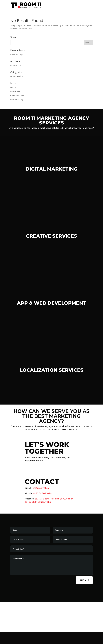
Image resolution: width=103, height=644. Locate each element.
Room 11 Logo (17, 54)
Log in (13, 87)
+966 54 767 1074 (42, 493)
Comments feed (17, 96)
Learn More (52, 330)
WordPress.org (17, 100)
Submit (84, 580)
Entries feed (16, 91)
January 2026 (16, 65)
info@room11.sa (40, 488)
